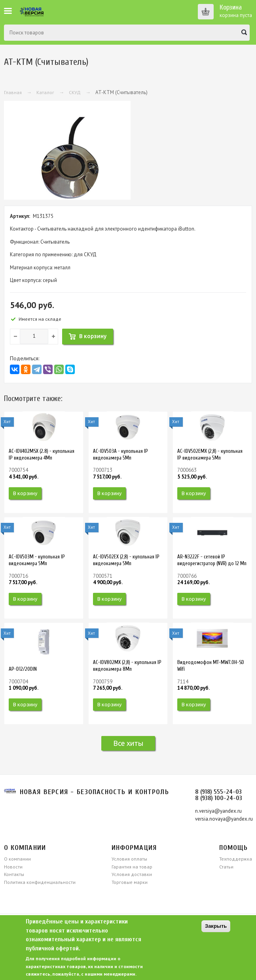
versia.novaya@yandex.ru (224, 819)
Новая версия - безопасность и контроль (94, 792)
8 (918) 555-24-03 (218, 792)
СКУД (75, 92)
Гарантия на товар (132, 867)
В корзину (25, 493)
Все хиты (128, 743)
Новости (13, 867)
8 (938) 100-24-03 (219, 798)
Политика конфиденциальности (40, 882)
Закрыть (216, 926)
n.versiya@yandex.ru (218, 811)
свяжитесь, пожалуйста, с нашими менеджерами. (81, 974)
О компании (17, 859)
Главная (13, 92)
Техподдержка (236, 859)
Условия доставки (132, 874)
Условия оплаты (129, 859)
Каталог (45, 92)
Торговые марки (130, 882)
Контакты (14, 874)
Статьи (226, 867)
